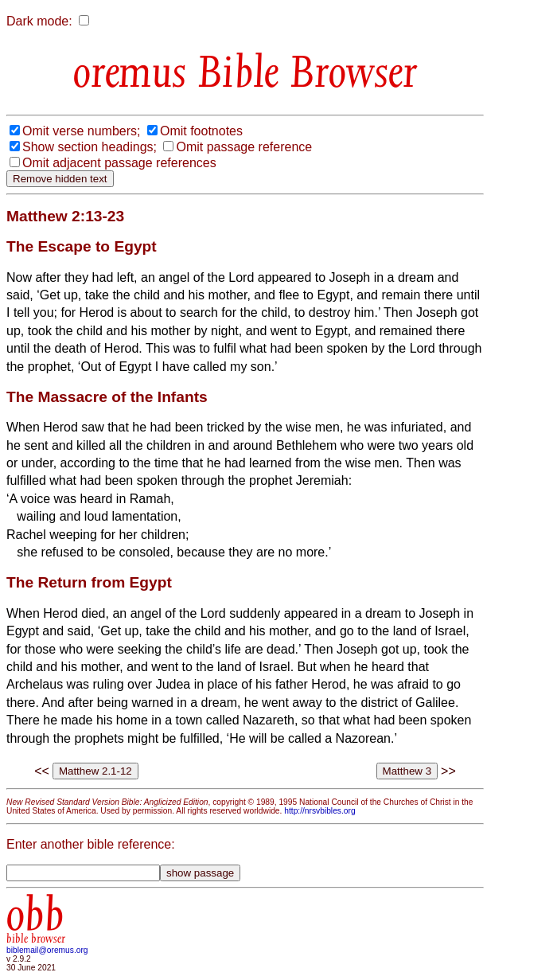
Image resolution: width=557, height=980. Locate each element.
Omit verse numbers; (81, 131)
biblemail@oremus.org (47, 950)
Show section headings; (90, 147)
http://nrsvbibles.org (319, 811)
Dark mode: (39, 21)
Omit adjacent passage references (119, 163)
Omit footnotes (201, 131)
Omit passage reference (244, 147)
